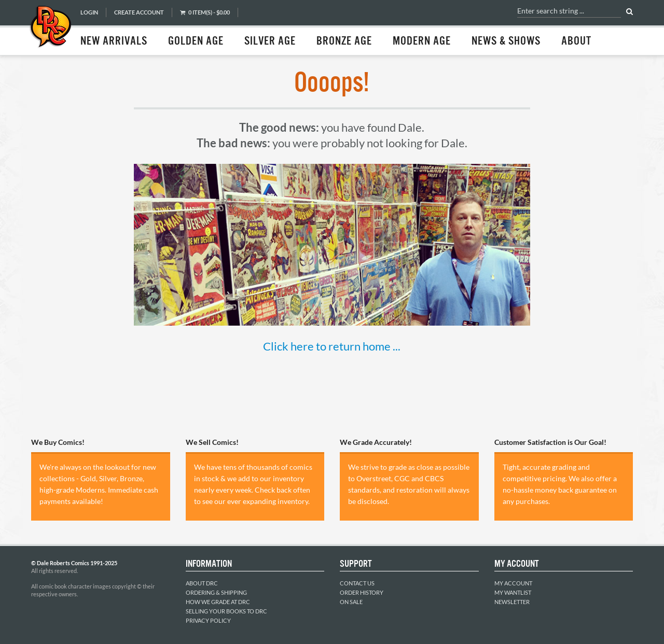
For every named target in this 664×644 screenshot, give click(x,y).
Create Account (139, 12)
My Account (513, 583)
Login (89, 12)
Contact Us (357, 583)
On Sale (351, 602)
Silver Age (270, 41)
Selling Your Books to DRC (226, 611)
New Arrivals (114, 41)
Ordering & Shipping (216, 592)
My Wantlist (513, 592)
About (576, 41)
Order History (362, 592)
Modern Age (422, 41)
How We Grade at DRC (218, 602)
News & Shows (506, 41)
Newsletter (512, 602)
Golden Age (196, 41)
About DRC (202, 583)
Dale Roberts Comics (50, 27)
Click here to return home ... (332, 346)
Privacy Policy (208, 620)
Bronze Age (344, 41)
